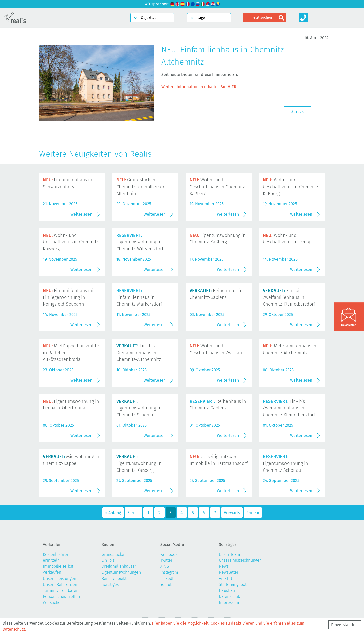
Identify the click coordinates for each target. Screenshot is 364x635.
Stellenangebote (234, 585)
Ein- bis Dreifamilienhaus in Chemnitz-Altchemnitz (139, 353)
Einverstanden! (345, 625)
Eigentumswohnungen (121, 572)
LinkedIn (168, 578)
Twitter (166, 560)
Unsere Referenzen (60, 585)
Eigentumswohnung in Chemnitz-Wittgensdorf (140, 242)
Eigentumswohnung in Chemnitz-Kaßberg (139, 463)
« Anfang (113, 513)
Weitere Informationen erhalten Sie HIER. (199, 87)
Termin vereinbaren (61, 591)
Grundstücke (113, 554)
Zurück (298, 111)
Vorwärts (232, 513)
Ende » (253, 513)
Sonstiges (110, 585)
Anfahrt (225, 578)
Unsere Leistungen (60, 578)
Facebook (169, 554)
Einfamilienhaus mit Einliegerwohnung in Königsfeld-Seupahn (69, 297)
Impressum (229, 602)
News (224, 566)
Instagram (169, 572)
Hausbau (227, 591)
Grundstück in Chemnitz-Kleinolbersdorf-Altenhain (143, 187)
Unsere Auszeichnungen (240, 560)
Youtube (167, 585)
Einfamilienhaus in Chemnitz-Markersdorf (139, 297)
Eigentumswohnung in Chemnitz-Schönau (139, 408)
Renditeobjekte (115, 578)
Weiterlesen (81, 214)
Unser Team (230, 554)
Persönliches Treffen (61, 596)
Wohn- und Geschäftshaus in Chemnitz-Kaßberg (218, 187)
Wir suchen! (53, 602)
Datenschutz (230, 596)
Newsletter (229, 572)
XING (165, 566)
